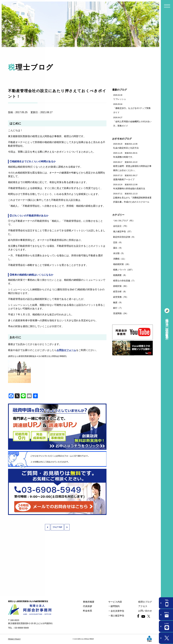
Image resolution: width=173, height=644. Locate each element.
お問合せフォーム (66, 350)
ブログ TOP (57, 527)
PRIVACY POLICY (14, 639)
